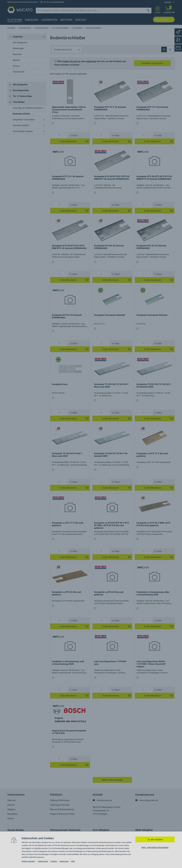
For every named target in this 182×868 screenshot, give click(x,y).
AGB (73, 861)
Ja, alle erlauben (155, 839)
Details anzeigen (28, 861)
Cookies (54, 861)
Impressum (64, 861)
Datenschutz (43, 861)
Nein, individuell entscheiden (155, 847)
